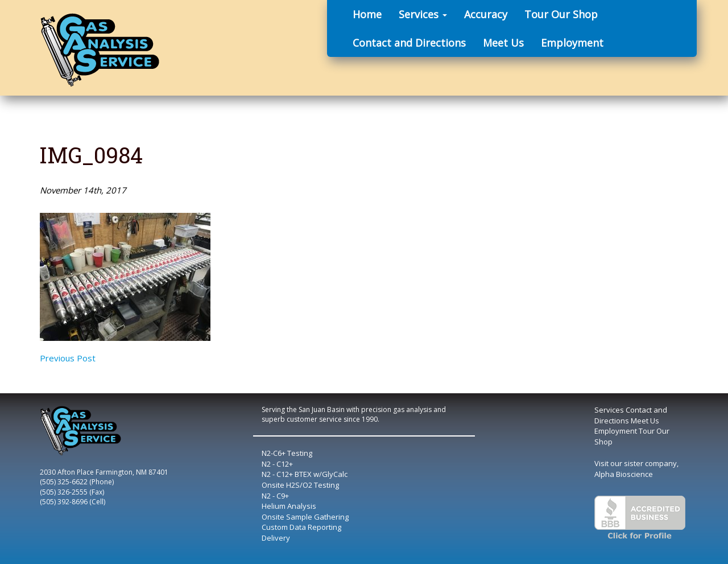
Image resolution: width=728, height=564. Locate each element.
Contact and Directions (409, 43)
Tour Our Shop (561, 14)
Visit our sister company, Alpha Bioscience (636, 469)
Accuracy (486, 14)
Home (367, 14)
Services (423, 14)
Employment (572, 43)
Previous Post (68, 358)
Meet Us (503, 43)
